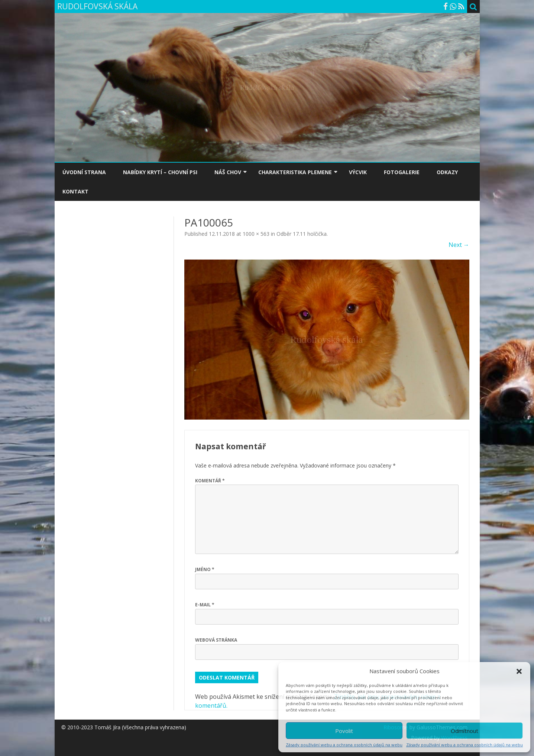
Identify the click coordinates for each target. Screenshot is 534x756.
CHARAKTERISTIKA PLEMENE (295, 172)
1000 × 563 (256, 234)
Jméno (205, 569)
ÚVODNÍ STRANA (84, 172)
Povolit (344, 731)
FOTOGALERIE (402, 172)
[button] (519, 671)
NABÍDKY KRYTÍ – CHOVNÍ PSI (160, 172)
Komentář (210, 481)
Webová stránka (216, 640)
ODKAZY (447, 172)
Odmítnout (465, 731)
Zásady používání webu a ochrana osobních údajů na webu (344, 745)
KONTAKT (75, 191)
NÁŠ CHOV (228, 172)
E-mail (205, 605)
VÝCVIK (358, 172)
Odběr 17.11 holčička (302, 234)
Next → (459, 245)
